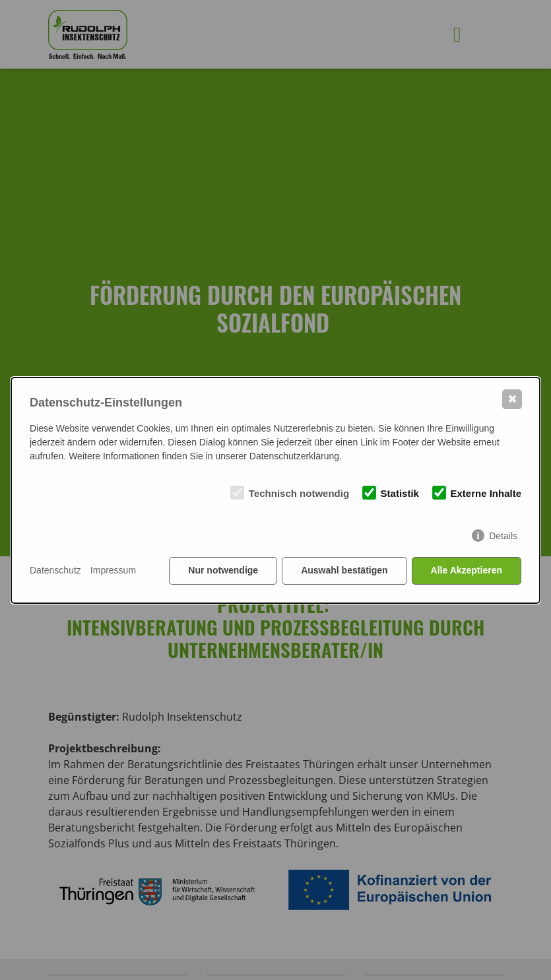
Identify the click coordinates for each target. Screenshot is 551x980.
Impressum (113, 570)
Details (503, 536)
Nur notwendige (223, 570)
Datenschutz (55, 570)
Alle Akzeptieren (467, 570)
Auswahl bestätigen (344, 570)
